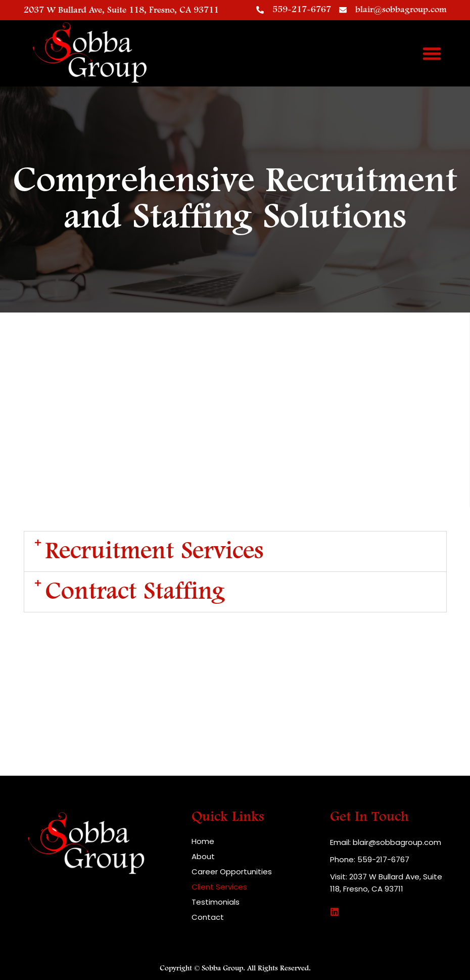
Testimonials (216, 902)
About (203, 857)
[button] (432, 53)
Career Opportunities (232, 872)
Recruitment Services (154, 551)
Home (203, 841)
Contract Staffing (135, 592)
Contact (208, 917)
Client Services (219, 887)
